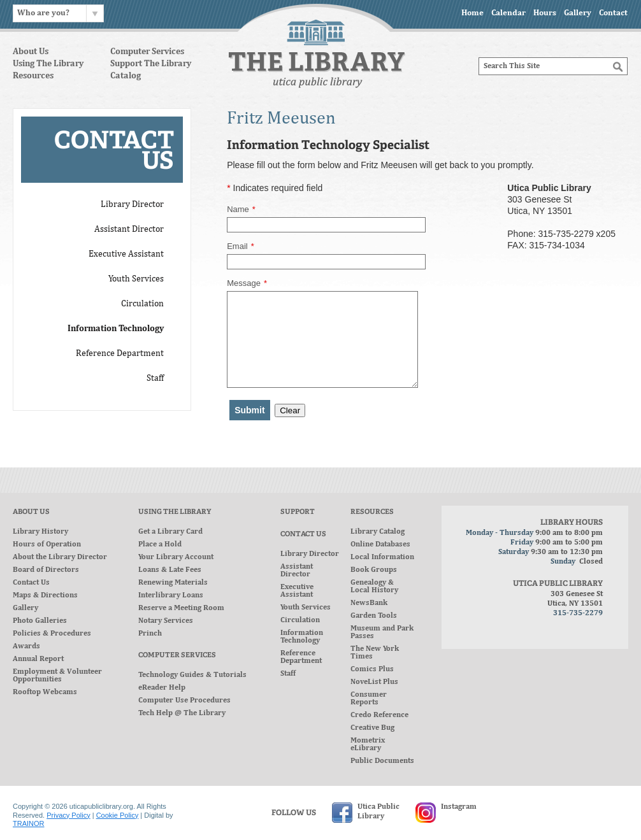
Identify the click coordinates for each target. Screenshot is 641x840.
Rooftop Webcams (45, 692)
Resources (33, 76)
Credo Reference (379, 715)
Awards (26, 646)
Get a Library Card (170, 532)
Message (247, 283)
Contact (613, 13)
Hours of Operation (47, 545)
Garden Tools (374, 616)
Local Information (382, 557)
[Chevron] (95, 13)
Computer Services (147, 52)
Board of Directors (46, 570)
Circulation (300, 620)
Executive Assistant (297, 591)
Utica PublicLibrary (378, 812)
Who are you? (43, 13)
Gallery (578, 13)
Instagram (459, 807)
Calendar (508, 13)
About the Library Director (60, 557)
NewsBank (369, 603)
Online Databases (380, 545)
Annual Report (38, 659)
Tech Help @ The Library (182, 713)
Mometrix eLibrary (368, 744)
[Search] (553, 66)
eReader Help (162, 688)
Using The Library (48, 64)
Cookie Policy (118, 815)
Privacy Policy (68, 815)
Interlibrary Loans (171, 595)
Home (472, 13)
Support (298, 512)
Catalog (126, 76)
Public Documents (382, 761)
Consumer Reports (369, 699)
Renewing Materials (173, 583)
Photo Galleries (40, 621)
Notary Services (166, 621)
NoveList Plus (374, 682)
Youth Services (306, 608)
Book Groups (374, 570)
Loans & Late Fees (170, 570)
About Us (31, 52)
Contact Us (31, 583)
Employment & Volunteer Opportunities (57, 676)
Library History (40, 532)
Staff (288, 674)
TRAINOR (29, 823)
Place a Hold (160, 545)
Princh (150, 634)
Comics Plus (372, 669)
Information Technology (302, 637)
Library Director (310, 554)
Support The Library (151, 64)
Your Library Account (176, 557)
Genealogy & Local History (374, 587)
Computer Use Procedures (184, 701)
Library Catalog (378, 532)
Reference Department (301, 657)
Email (241, 246)
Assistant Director (297, 571)
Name (241, 210)
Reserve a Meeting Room (181, 608)
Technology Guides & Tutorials (192, 675)
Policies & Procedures (52, 634)
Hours (545, 13)
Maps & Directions (45, 595)
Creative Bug (372, 728)
